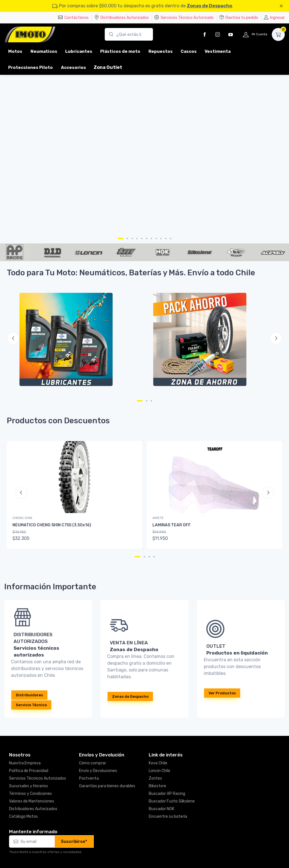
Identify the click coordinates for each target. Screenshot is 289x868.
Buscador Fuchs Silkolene (172, 801)
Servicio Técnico (31, 705)
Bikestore (157, 786)
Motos (15, 51)
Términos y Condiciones (30, 794)
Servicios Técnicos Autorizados (38, 778)
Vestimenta (218, 51)
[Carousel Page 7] (151, 238)
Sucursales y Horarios (29, 786)
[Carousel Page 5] (142, 238)
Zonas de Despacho (209, 6)
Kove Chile (158, 763)
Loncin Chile (159, 771)
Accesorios (74, 67)
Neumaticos (44, 51)
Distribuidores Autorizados (121, 18)
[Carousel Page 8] (156, 238)
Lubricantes (79, 51)
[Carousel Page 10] (166, 238)
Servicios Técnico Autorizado (184, 18)
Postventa (89, 778)
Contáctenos (73, 18)
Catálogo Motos (23, 816)
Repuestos (161, 51)
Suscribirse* (74, 841)
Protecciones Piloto (30, 67)
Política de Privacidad (29, 771)
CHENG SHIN (22, 518)
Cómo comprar (93, 763)
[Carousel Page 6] (147, 238)
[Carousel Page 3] (132, 238)
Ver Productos (222, 693)
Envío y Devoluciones (98, 771)
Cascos (189, 51)
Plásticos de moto (120, 51)
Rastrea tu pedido (239, 18)
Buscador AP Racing (167, 794)
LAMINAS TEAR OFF (172, 525)
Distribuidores (29, 695)
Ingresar (274, 18)
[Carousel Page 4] (137, 238)
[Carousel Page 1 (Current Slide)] (121, 238)
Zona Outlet (108, 67)
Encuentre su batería (168, 816)
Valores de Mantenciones (32, 801)
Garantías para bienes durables (107, 786)
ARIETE (158, 518)
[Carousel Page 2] (127, 238)
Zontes (155, 778)
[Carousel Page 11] (171, 238)
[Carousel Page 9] (161, 238)
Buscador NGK (162, 809)
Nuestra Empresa (25, 763)
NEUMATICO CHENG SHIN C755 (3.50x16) (52, 525)
